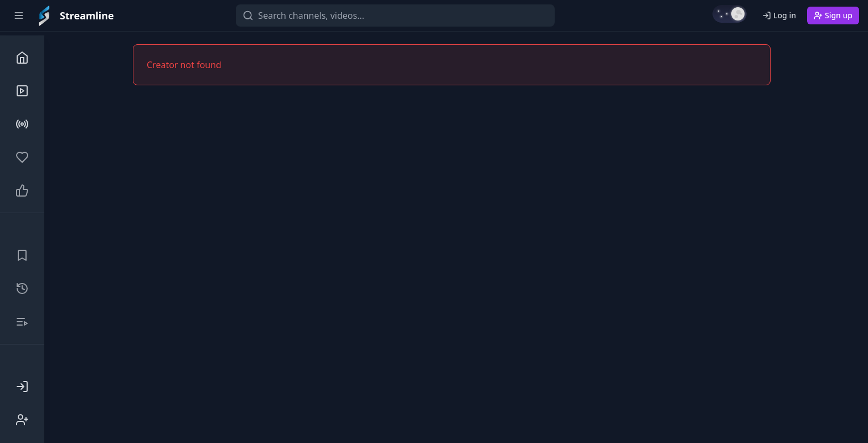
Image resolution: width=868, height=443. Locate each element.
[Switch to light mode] (730, 14)
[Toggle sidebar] (19, 16)
